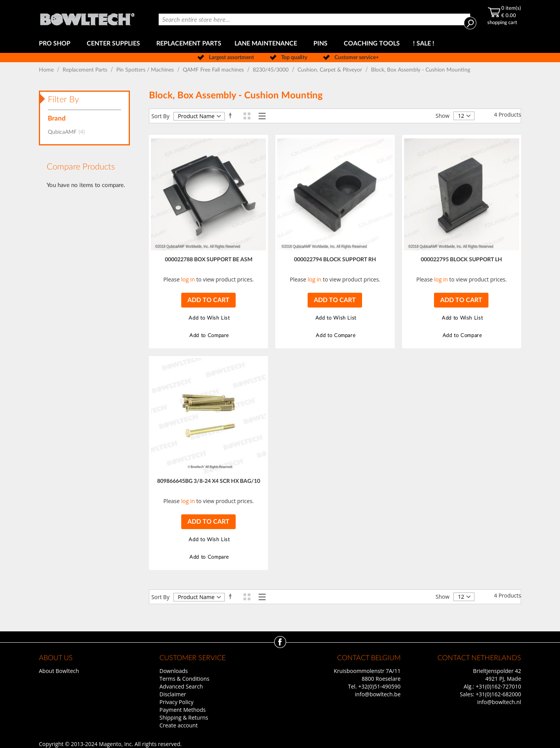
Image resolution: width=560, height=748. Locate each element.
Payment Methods (183, 710)
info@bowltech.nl (499, 702)
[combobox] (314, 19)
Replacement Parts (86, 70)
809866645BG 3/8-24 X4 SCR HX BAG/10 (209, 481)
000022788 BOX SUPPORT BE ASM (209, 260)
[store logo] (87, 17)
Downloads (174, 671)
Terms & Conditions (185, 679)
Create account (178, 725)
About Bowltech (59, 671)
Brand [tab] (57, 118)
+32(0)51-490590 (379, 686)
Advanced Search (181, 686)
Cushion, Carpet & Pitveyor (331, 70)
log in (188, 279)
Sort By (160, 116)
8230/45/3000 (271, 70)
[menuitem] (56, 44)
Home (47, 70)
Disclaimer (173, 694)
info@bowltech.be (378, 694)
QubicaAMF (69, 132)
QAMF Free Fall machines (214, 70)
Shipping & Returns (184, 717)
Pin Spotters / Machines (146, 70)
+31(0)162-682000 (498, 694)
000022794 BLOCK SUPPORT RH (335, 260)
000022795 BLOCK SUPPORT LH (461, 260)
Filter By (63, 100)
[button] (208, 318)
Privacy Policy (176, 702)
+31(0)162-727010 (498, 686)
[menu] (280, 44)
